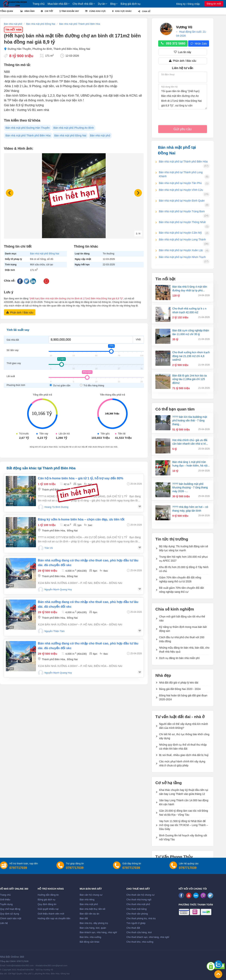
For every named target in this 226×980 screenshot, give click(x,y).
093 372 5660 (173, 44)
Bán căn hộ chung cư (91, 895)
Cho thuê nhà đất (83, 4)
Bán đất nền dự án (89, 914)
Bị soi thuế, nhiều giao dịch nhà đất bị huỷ (184, 755)
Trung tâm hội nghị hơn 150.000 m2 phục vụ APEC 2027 (184, 559)
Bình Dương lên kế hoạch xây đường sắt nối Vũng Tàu (183, 837)
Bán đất (84, 918)
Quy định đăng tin (47, 904)
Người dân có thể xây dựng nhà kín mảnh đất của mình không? (184, 726)
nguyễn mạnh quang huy (58, 590)
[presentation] (187, 118)
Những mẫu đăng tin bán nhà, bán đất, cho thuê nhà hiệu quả (184, 650)
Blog (113, 4)
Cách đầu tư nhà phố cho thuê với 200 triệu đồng (182, 639)
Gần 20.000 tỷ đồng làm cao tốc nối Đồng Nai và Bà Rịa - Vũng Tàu (184, 813)
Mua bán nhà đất (58, 4)
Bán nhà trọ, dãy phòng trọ (94, 923)
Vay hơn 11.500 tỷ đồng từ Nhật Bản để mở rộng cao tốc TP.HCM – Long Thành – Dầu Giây (184, 825)
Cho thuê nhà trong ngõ (139, 900)
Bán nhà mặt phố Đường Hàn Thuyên (28, 128)
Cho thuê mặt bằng (136, 909)
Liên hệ (4, 923)
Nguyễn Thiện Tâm (55, 631)
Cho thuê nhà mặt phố (138, 904)
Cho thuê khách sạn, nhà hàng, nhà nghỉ (148, 937)
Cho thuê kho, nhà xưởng (140, 942)
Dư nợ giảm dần (60, 386)
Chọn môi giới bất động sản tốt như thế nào (182, 619)
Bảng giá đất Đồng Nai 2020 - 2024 (180, 689)
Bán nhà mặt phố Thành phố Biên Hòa (28, 135)
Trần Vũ (49, 548)
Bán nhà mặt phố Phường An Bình (74, 128)
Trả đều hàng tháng (92, 386)
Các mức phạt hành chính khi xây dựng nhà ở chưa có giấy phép (182, 763)
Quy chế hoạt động (10, 909)
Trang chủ (39, 4)
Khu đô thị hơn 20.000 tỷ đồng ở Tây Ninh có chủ (184, 569)
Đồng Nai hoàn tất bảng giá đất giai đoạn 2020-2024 (183, 697)
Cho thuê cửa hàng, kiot (139, 932)
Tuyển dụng (6, 904)
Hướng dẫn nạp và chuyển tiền (54, 918)
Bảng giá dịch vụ (131, 4)
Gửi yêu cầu (182, 129)
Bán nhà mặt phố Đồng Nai (70, 135)
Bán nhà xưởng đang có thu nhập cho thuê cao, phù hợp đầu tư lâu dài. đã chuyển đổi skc (88, 563)
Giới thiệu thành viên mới (51, 914)
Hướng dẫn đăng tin (48, 895)
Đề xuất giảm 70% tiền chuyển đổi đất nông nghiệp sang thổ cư (181, 590)
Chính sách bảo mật (11, 918)
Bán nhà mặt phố (100, 135)
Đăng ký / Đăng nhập (188, 4)
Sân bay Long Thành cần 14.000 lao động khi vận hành (184, 802)
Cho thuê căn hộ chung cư (140, 895)
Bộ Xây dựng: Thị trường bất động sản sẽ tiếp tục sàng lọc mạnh (184, 548)
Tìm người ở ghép (136, 923)
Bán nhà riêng (87, 900)
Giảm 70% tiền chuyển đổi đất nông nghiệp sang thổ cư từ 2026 (180, 579)
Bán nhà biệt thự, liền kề (92, 909)
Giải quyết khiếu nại (48, 909)
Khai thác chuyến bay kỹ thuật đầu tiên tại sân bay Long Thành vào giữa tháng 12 (184, 792)
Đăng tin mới (214, 4)
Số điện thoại (168, 75)
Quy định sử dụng (10, 914)
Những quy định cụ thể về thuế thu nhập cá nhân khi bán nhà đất (183, 747)
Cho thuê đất (133, 928)
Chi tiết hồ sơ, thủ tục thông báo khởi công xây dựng (184, 736)
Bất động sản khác (90, 942)
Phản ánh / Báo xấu (20, 313)
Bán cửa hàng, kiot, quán (93, 928)
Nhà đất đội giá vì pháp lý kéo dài (179, 683)
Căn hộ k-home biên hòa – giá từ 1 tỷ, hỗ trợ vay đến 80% (81, 478)
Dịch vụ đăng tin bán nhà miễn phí (179, 658)
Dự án (102, 4)
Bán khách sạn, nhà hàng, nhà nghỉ (98, 932)
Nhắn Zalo (199, 44)
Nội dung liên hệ (169, 87)
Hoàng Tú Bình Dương (56, 507)
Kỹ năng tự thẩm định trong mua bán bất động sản (183, 629)
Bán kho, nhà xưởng (90, 937)
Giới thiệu (5, 900)
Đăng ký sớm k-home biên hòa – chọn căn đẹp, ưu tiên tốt (81, 519)
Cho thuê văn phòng (137, 914)
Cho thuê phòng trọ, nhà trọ (141, 918)
